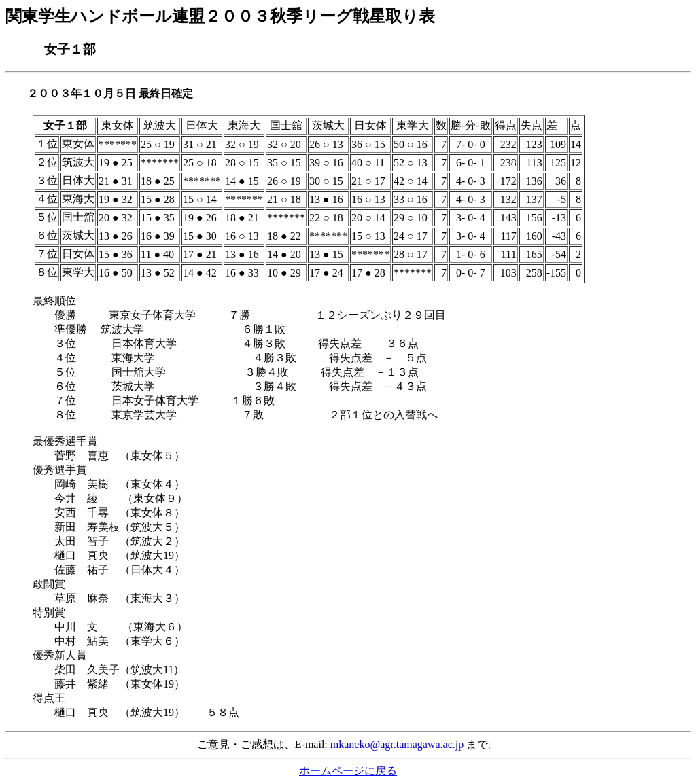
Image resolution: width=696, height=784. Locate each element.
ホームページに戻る (348, 771)
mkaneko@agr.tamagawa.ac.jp (398, 744)
